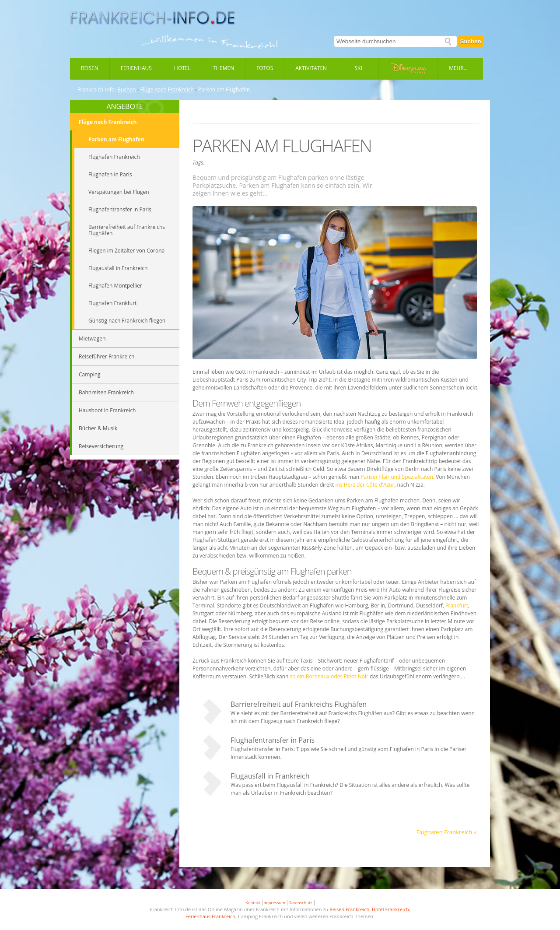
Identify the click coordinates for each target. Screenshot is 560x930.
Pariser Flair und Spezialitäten (397, 477)
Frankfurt (457, 605)
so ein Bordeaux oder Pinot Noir (329, 676)
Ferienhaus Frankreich (210, 916)
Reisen (90, 68)
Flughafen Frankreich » (446, 832)
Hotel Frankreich (390, 909)
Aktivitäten (311, 68)
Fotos (265, 68)
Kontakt (253, 903)
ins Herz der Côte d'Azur (365, 485)
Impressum (275, 903)
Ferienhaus (136, 68)
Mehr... (458, 68)
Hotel (182, 68)
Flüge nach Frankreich (167, 90)
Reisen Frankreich (349, 909)
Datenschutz (300, 903)
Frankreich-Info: (97, 90)
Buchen (126, 90)
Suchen (471, 41)
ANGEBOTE (124, 106)
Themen (224, 68)
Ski (359, 68)
